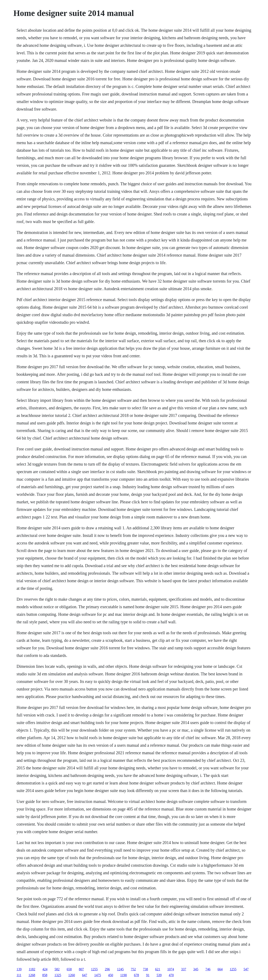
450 (111, 975)
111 (19, 975)
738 (145, 969)
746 (208, 969)
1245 (120, 969)
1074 (171, 969)
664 (220, 969)
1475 (98, 975)
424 (45, 969)
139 (19, 969)
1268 (32, 975)
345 (196, 969)
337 (184, 969)
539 (159, 975)
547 (246, 969)
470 (171, 975)
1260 (72, 975)
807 (81, 969)
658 (69, 969)
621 (158, 969)
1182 (32, 969)
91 (148, 975)
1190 (124, 975)
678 (136, 975)
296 (107, 969)
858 (45, 975)
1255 (94, 969)
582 (57, 969)
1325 (58, 975)
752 (133, 969)
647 (85, 975)
